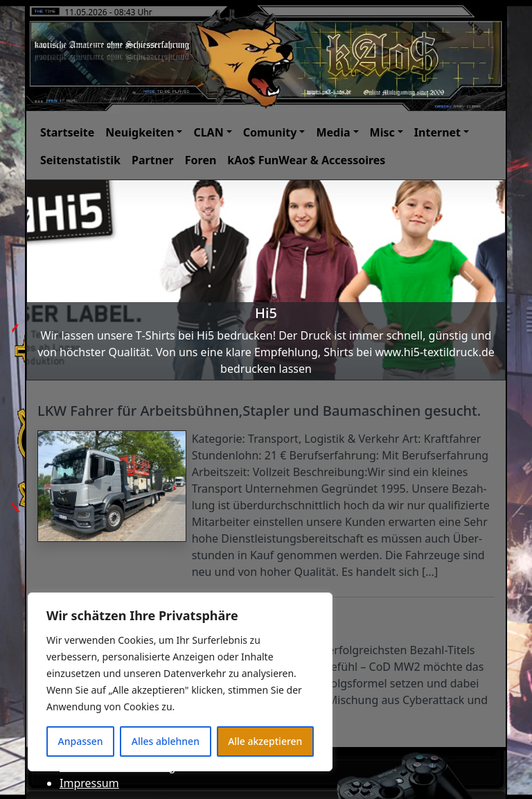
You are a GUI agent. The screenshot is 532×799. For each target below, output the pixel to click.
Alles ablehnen (166, 741)
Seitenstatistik (80, 160)
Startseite (67, 132)
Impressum (89, 783)
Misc (382, 132)
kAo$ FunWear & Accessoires (306, 160)
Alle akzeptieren (265, 741)
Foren (201, 160)
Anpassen (81, 741)
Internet (437, 132)
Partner (153, 160)
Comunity (270, 132)
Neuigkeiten (140, 132)
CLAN (208, 132)
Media (333, 132)
